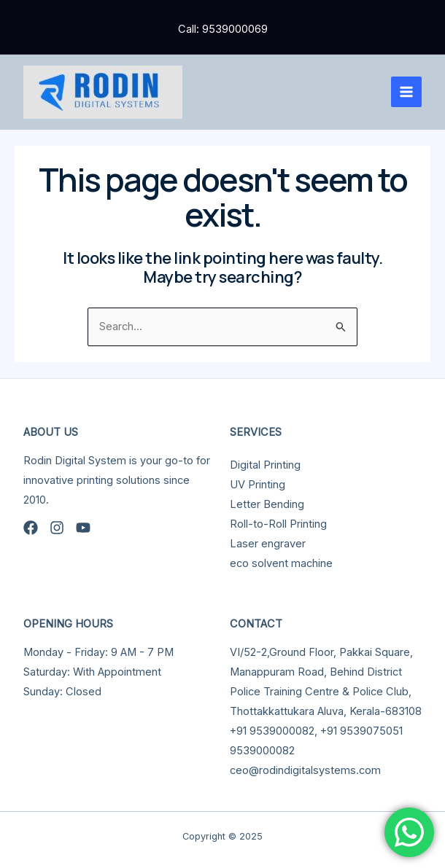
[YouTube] (83, 528)
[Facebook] (31, 528)
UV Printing (258, 485)
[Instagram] (57, 528)
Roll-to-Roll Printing (278, 524)
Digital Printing (265, 465)
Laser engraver (268, 544)
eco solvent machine (281, 563)
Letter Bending (267, 504)
